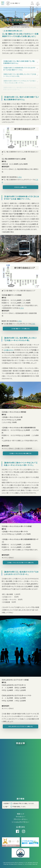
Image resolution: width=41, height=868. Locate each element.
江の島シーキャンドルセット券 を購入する (20, 453)
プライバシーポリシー (21, 819)
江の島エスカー (9, 350)
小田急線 (6, 803)
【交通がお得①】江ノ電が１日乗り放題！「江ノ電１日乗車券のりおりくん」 (19, 63)
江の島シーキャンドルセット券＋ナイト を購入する (20, 562)
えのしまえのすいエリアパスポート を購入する (21, 726)
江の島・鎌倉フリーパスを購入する (20, 329)
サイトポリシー (20, 817)
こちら (20, 177)
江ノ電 (6, 807)
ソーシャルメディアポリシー (20, 822)
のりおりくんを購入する (21, 187)
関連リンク (20, 814)
